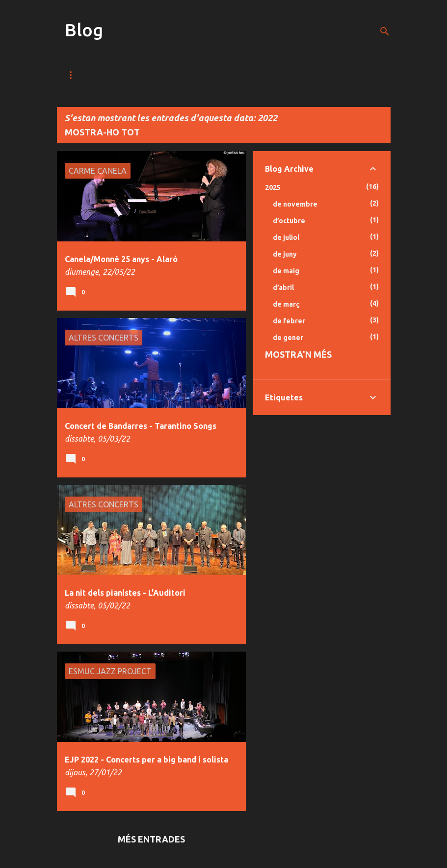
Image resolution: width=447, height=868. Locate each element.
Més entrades (151, 839)
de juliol (286, 237)
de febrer (289, 321)
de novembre (295, 204)
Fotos (173, 75)
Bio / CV (269, 75)
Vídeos (126, 75)
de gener (288, 338)
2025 (273, 187)
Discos (221, 75)
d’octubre (289, 221)
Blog (84, 30)
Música (78, 75)
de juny (285, 254)
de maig (286, 271)
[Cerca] (385, 31)
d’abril (283, 288)
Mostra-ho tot (102, 132)
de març (286, 304)
